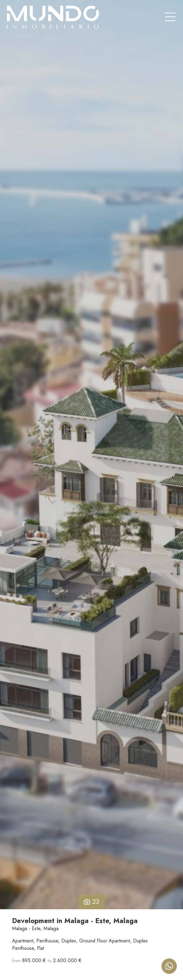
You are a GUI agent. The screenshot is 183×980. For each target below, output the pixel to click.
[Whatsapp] (169, 966)
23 (91, 902)
